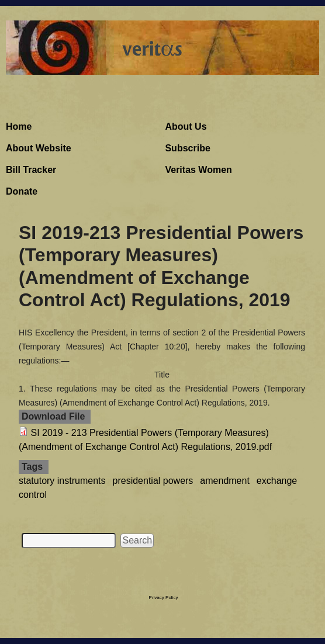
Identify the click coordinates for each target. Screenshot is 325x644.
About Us (186, 127)
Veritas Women (198, 170)
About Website (39, 148)
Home (19, 127)
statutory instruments (62, 481)
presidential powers (153, 481)
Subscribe (187, 148)
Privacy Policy (164, 598)
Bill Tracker (31, 170)
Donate (22, 191)
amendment (225, 481)
